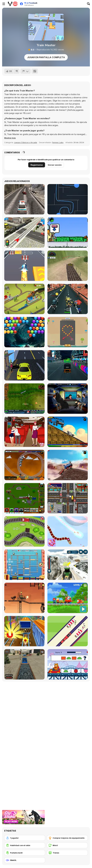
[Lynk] (68, 199)
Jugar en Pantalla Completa (46, 57)
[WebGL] (25, 860)
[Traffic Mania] (68, 498)
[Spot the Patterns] (68, 664)
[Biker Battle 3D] (68, 299)
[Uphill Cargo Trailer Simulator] (68, 266)
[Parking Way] (68, 332)
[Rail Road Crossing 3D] (24, 232)
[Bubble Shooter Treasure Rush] (24, 332)
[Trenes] (67, 853)
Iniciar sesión (55, 165)
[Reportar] (26, 71)
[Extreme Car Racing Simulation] (24, 199)
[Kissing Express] (24, 432)
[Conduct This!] (24, 299)
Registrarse (37, 165)
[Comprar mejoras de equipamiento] (67, 838)
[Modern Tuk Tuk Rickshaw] (68, 365)
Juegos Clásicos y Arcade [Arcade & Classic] (26, 142)
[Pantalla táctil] (25, 853)
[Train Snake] (68, 631)
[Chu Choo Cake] (24, 565)
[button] (10, 138)
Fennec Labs (58, 142)
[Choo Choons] (24, 498)
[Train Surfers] (24, 631)
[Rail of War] (24, 399)
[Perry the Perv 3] (68, 399)
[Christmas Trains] (68, 531)
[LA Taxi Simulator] (24, 365)
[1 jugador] (25, 838)
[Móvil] (67, 845)
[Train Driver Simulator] (24, 664)
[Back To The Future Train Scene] (68, 432)
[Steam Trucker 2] (24, 598)
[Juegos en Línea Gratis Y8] (13, 4)
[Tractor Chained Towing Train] (68, 565)
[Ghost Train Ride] (24, 465)
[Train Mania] (68, 465)
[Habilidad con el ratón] (25, 845)
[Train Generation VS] (24, 531)
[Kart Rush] (24, 266)
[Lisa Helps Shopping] (68, 232)
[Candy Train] (68, 598)
